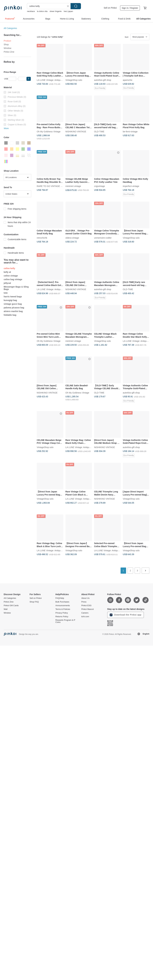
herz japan (68, 11)
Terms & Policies (63, 609)
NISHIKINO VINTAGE (76, 132)
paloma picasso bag (14, 308)
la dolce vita (42, 11)
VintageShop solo (74, 80)
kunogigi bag (10, 300)
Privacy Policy (62, 613)
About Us (85, 598)
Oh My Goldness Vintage (49, 132)
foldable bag (10, 315)
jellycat (7, 283)
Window (7, 48)
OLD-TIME (99, 132)
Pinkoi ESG (86, 606)
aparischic (128, 80)
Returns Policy (62, 617)
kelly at (7, 272)
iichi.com (85, 617)
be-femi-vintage (130, 132)
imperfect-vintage (131, 186)
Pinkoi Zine (9, 52)
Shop (6, 44)
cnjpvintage (100, 186)
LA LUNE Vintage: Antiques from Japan (55, 80)
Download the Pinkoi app (126, 615)
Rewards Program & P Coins (65, 621)
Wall (6, 609)
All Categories (10, 28)
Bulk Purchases (62, 602)
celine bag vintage (13, 279)
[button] (29, 79)
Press (84, 602)
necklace (31, 11)
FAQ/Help (60, 598)
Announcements (63, 606)
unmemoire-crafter (103, 238)
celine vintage (11, 276)
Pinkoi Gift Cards (11, 606)
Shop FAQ (34, 602)
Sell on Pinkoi (110, 8)
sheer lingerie (56, 11)
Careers (85, 613)
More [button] (6, 128)
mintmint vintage (73, 186)
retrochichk (42, 238)
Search (76, 6)
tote (6, 293)
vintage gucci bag (13, 304)
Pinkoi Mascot (87, 609)
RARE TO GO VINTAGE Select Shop (54, 186)
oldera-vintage (72, 238)
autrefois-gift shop (103, 80)
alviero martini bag (13, 311)
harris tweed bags (13, 297)
